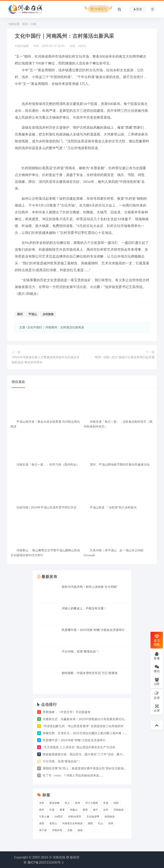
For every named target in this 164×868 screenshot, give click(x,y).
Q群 (157, 681)
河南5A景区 (75, 816)
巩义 (67, 803)
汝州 (106, 810)
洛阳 (42, 823)
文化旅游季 (93, 816)
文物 (70, 830)
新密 (85, 810)
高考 (78, 803)
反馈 (157, 695)
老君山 (53, 823)
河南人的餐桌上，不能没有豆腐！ (84, 608)
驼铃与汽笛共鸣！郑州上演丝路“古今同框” (90, 587)
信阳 (116, 803)
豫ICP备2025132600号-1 (46, 862)
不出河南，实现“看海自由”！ (81, 651)
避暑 (62, 810)
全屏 (157, 708)
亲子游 (43, 830)
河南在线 (59, 857)
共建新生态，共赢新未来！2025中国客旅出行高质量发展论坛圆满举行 (89, 719)
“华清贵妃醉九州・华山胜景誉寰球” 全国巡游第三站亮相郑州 (83, 726)
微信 (157, 669)
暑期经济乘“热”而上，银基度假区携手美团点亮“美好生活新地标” (85, 768)
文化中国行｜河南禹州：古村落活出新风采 (56, 327)
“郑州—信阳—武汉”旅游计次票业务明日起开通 (124, 357)
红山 (101, 823)
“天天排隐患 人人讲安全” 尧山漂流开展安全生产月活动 (79, 747)
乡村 (42, 803)
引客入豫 (44, 816)
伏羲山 (74, 810)
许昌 (52, 810)
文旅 (34, 24)
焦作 (42, 810)
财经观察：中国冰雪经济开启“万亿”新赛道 (90, 673)
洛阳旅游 (110, 816)
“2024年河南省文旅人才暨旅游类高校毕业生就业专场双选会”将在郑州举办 (45, 360)
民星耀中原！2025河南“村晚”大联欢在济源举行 (93, 630)
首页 (25, 24)
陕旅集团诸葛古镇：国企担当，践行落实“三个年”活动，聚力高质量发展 (90, 754)
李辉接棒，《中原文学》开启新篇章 (67, 712)
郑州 (111, 823)
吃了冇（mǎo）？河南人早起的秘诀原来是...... (73, 775)
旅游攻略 (54, 803)
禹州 (20, 314)
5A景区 (59, 816)
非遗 (106, 803)
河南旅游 (119, 810)
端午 (95, 810)
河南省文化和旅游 (72, 823)
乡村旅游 (48, 314)
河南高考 (57, 830)
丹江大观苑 (92, 803)
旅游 (80, 830)
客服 (157, 656)
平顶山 (33, 314)
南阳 (90, 823)
